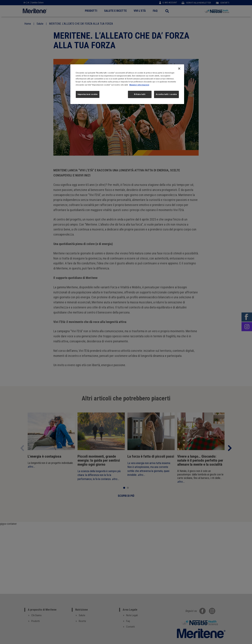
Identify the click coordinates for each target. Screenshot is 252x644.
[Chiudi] (179, 69)
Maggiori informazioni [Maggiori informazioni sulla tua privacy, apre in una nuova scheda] (139, 85)
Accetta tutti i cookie (166, 94)
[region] (127, 84)
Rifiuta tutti (140, 94)
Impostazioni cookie (88, 94)
